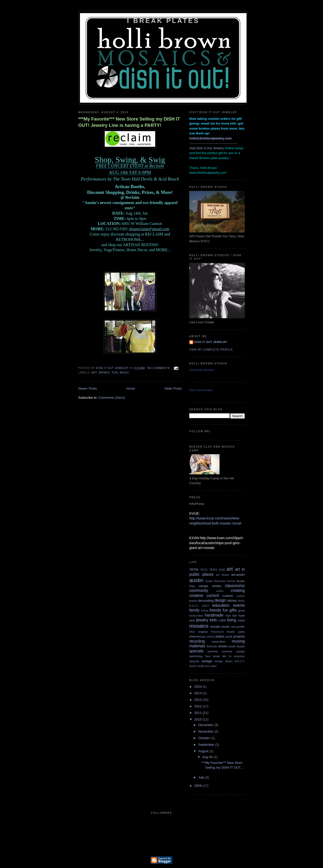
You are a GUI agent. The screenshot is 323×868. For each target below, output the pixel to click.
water (213, 666)
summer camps (233, 651)
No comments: (159, 368)
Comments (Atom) (112, 398)
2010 (198, 719)
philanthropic (198, 636)
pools (229, 636)
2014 (198, 693)
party (241, 632)
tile (224, 656)
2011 (198, 713)
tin (230, 656)
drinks (104, 373)
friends (215, 610)
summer (213, 651)
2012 (198, 706)
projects (239, 636)
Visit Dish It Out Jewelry (207, 148)
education (221, 605)
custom (228, 596)
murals (215, 627)
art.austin (238, 575)
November (206, 731)
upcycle (194, 661)
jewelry (202, 620)
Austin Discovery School (220, 581)
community (199, 590)
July (202, 777)
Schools (212, 646)
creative (196, 596)
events (239, 605)
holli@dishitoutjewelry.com (210, 138)
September (207, 745)
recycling (197, 641)
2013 (198, 700)
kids (213, 620)
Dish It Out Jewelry (211, 342)
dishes (232, 601)
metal (241, 620)
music (125, 373)
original (203, 632)
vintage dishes (224, 661)
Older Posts (173, 388)
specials (196, 651)
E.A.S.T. (194, 606)
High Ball (231, 616)
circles (217, 586)
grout (241, 610)
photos (211, 637)
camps (203, 586)
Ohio (192, 632)
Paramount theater (223, 632)
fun (115, 373)
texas (217, 656)
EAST (206, 606)
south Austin (237, 646)
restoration (218, 641)
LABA (222, 620)
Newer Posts (88, 388)
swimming (196, 656)
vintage (207, 661)
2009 (198, 786)
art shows (223, 575)
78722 (204, 570)
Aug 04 (208, 757)
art (94, 373)
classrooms (235, 586)
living (232, 620)
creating (238, 590)
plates (220, 636)
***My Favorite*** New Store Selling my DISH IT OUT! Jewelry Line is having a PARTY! (129, 122)
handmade (214, 615)
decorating (206, 601)
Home (131, 388)
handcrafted (196, 616)
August (204, 751)
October (205, 738)
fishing (205, 611)
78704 (194, 570)
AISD (222, 570)
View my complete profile (211, 350)
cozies (220, 591)
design (220, 600)
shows (223, 646)
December (206, 725)
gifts (233, 610)
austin (196, 580)
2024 (198, 687)
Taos (208, 656)
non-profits (238, 627)
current (213, 596)
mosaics (199, 626)
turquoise (239, 656)
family (194, 610)
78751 (213, 570)
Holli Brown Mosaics (202, 370)
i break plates (163, 21)
